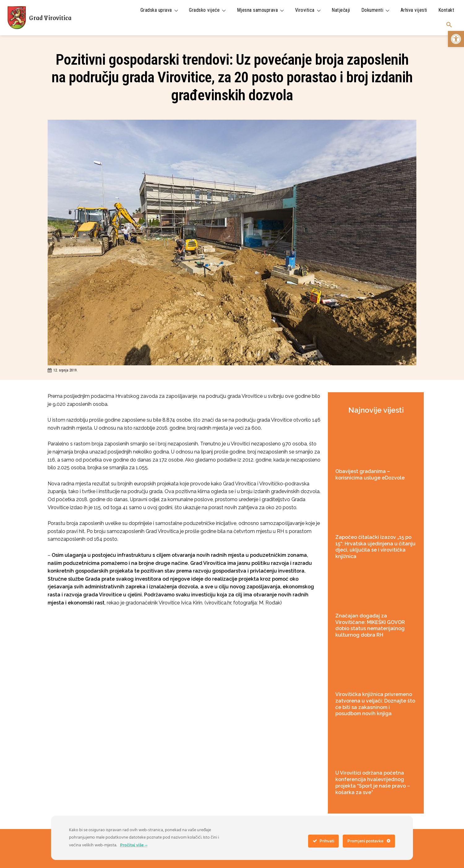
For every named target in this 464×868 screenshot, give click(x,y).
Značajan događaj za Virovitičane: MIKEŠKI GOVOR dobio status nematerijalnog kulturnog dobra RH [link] (370, 625)
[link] (456, 39)
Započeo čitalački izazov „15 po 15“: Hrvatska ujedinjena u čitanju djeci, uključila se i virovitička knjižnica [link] (375, 547)
